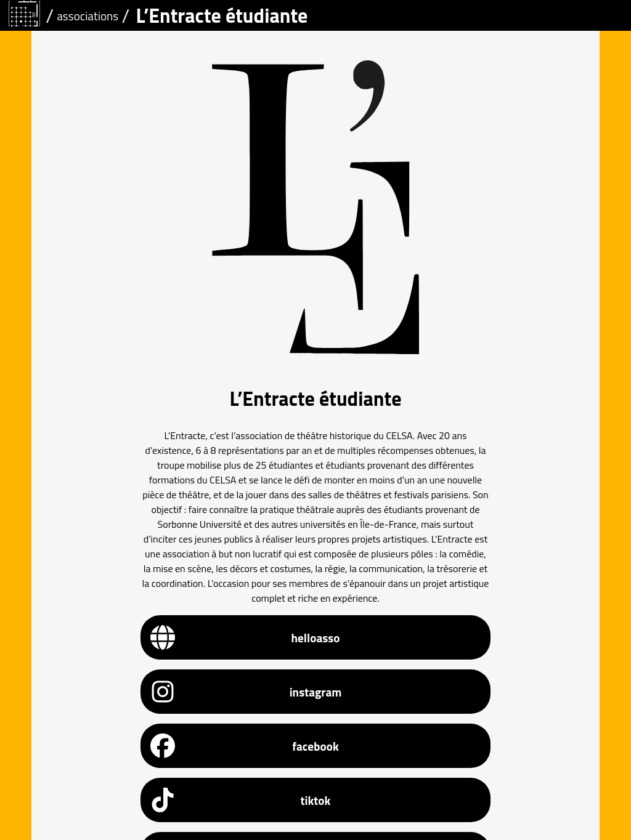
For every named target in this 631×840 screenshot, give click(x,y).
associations (88, 16)
